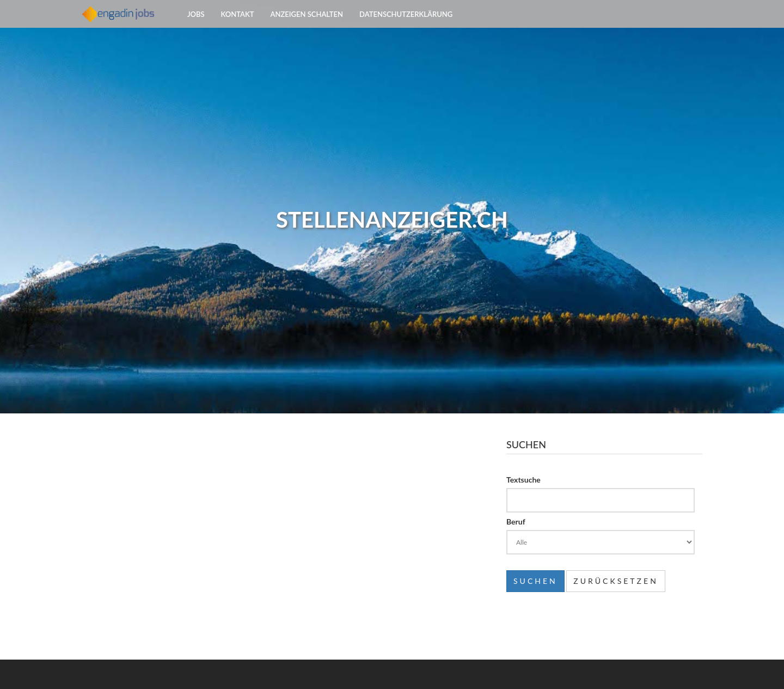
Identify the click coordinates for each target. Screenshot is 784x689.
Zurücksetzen (616, 581)
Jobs (196, 27)
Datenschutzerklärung (406, 27)
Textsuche (523, 480)
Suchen (535, 581)
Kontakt (238, 27)
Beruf (516, 522)
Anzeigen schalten (307, 27)
